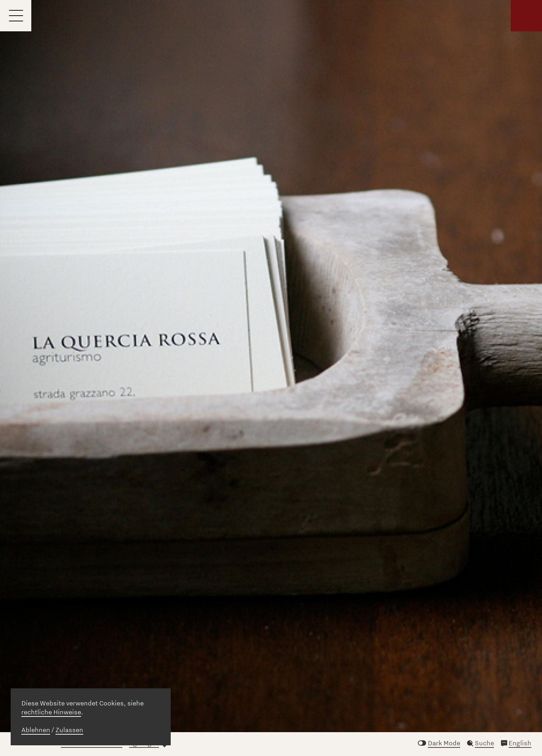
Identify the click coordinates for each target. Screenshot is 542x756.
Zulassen (69, 730)
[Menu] (16, 16)
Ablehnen (36, 730)
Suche (484, 743)
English (520, 743)
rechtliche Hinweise (51, 712)
